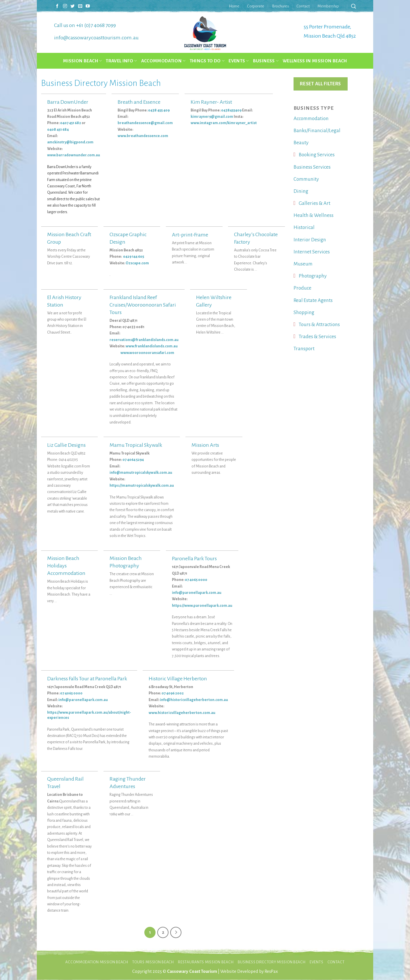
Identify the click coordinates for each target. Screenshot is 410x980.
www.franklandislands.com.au (152, 346)
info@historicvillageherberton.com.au (194, 700)
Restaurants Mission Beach (206, 962)
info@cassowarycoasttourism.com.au (96, 38)
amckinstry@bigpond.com (70, 142)
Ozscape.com (137, 263)
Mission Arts (205, 445)
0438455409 (231, 110)
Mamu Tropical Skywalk (136, 445)
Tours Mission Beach (153, 962)
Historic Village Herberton (178, 679)
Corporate (256, 6)
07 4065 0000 (196, 580)
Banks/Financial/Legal (317, 131)
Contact (303, 6)
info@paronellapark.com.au (197, 593)
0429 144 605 (134, 257)
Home (234, 6)
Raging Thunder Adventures (128, 783)
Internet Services (312, 252)
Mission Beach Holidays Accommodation (66, 566)
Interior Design (310, 240)
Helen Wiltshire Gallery (214, 301)
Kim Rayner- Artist (211, 102)
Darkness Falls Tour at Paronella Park (87, 679)
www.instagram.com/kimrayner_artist (224, 123)
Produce (302, 288)
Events (239, 61)
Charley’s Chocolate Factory (256, 238)
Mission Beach (82, 61)
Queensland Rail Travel (65, 783)
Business (266, 61)
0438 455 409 (159, 110)
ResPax (271, 972)
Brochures (280, 6)
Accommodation (163, 61)
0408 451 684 (58, 130)
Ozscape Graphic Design (128, 238)
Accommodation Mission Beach (97, 962)
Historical (304, 227)
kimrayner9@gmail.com (212, 117)
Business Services (312, 167)
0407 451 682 (71, 123)
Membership (328, 6)
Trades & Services (317, 337)
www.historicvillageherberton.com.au (182, 713)
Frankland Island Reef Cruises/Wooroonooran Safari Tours (143, 305)
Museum (303, 264)
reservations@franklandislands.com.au (144, 340)
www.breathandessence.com (143, 136)
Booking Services (317, 155)
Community (306, 179)
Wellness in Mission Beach (315, 61)
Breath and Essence (139, 102)
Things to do (207, 61)
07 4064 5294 (133, 460)
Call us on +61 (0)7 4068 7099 (85, 25)
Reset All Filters (320, 84)
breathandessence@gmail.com (145, 123)
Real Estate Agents (313, 300)
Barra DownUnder (68, 102)
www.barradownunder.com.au (74, 155)
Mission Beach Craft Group (69, 238)
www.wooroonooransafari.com (142, 353)
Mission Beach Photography (126, 562)
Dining (301, 191)
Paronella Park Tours (194, 559)
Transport (304, 349)
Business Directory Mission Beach (272, 962)
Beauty (301, 143)
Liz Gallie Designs (66, 445)
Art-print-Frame (190, 235)
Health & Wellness (314, 215)
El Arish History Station (64, 301)
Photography (313, 276)
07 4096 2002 (173, 693)
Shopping (304, 312)
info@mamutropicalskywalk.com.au (141, 473)
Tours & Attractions (319, 325)
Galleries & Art (315, 203)
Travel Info (121, 61)
